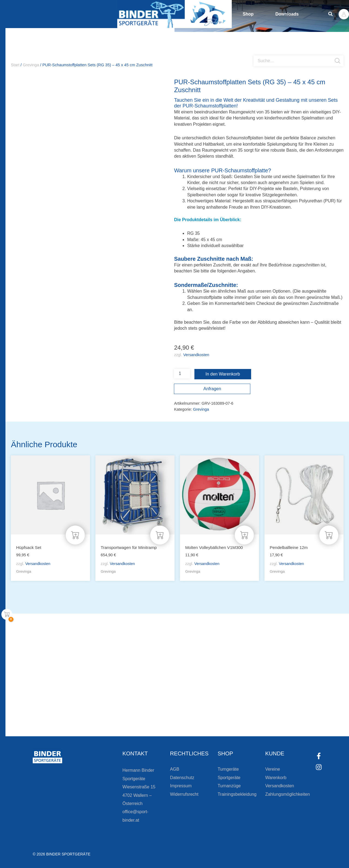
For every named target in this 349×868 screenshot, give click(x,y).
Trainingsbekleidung (237, 794)
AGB (175, 769)
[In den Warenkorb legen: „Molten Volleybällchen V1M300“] (244, 535)
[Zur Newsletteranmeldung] (57, 717)
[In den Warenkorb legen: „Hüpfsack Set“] (75, 535)
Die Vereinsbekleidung (243, 697)
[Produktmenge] (182, 374)
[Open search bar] (256, 53)
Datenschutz (182, 778)
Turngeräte (228, 769)
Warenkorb (276, 778)
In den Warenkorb (223, 374)
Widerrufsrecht (184, 794)
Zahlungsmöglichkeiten (288, 794)
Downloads (287, 14)
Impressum (181, 786)
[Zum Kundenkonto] (204, 717)
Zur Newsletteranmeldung (94, 717)
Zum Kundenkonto (232, 717)
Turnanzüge (229, 786)
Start (15, 65)
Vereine (273, 769)
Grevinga (31, 65)
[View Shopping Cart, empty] (7, 614)
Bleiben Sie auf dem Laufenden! (113, 697)
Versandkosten (196, 355)
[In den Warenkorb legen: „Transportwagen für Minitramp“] (160, 535)
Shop (248, 14)
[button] (331, 14)
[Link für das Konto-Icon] (344, 14)
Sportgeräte (229, 778)
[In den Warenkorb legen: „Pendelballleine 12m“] (329, 535)
